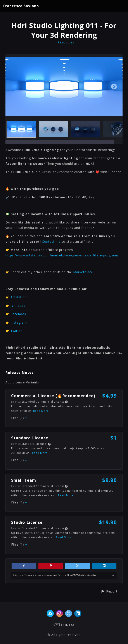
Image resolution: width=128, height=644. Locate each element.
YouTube (19, 306)
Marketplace (83, 272)
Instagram (19, 322)
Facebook (18, 314)
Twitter (16, 331)
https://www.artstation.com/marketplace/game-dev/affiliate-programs (62, 255)
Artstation (19, 297)
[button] (109, 591)
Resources (66, 42)
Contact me (51, 241)
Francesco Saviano (21, 6)
